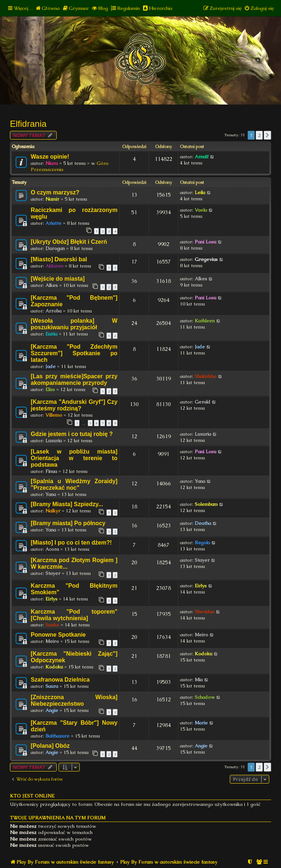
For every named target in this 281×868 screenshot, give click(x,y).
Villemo (54, 415)
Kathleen (205, 321)
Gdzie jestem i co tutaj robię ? (72, 434)
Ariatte (53, 223)
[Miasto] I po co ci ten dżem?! (71, 543)
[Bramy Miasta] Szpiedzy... (67, 504)
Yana (51, 494)
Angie (52, 710)
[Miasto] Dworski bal (59, 259)
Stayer (53, 573)
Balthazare (57, 736)
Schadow (205, 697)
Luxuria (54, 441)
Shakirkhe (206, 376)
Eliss (50, 389)
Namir (52, 199)
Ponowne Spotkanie (58, 635)
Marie (201, 723)
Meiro (52, 641)
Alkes (52, 285)
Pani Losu (205, 242)
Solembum (206, 504)
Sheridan (205, 612)
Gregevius (206, 259)
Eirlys (51, 599)
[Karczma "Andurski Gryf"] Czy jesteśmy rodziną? (74, 405)
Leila (200, 192)
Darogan (55, 248)
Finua (51, 471)
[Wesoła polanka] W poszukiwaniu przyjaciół (74, 324)
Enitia (51, 334)
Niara (52, 163)
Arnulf (202, 157)
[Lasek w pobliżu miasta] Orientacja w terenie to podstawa (74, 458)
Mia (199, 680)
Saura (52, 686)
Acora (52, 549)
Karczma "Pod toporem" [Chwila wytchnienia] (74, 615)
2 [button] (259, 135)
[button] (267, 135)
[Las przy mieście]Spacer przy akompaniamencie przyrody (74, 380)
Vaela (201, 210)
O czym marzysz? (55, 192)
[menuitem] (47, 8)
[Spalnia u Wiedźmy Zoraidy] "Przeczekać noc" (74, 484)
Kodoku (54, 667)
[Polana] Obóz (50, 746)
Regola (202, 543)
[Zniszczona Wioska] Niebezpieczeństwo (74, 700)
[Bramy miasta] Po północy (68, 523)
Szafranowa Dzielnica (60, 680)
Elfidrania (28, 124)
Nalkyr (53, 511)
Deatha (203, 523)
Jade (50, 366)
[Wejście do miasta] (58, 279)
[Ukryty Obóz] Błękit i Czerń (69, 242)
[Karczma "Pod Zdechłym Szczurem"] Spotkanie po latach (74, 353)
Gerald (203, 402)
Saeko (52, 625)
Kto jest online (32, 796)
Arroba (53, 311)
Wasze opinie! (50, 157)
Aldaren (54, 266)
